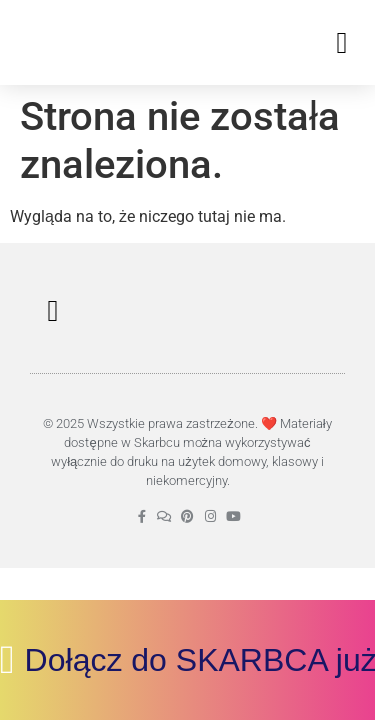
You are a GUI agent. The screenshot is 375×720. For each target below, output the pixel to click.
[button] (342, 42)
